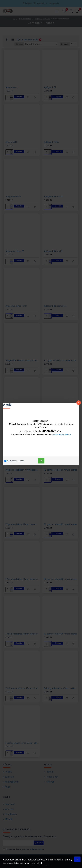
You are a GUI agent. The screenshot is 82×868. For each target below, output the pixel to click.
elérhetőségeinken (62, 435)
